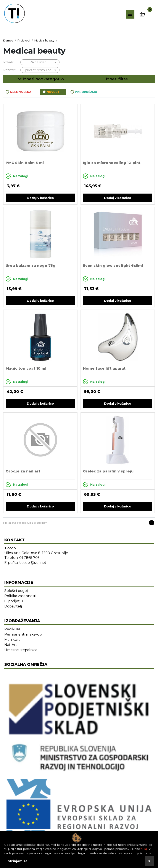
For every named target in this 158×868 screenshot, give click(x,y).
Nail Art (11, 645)
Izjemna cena (21, 92)
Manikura (12, 640)
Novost (53, 92)
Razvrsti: (10, 70)
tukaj (144, 849)
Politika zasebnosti (20, 596)
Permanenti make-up (23, 634)
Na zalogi (17, 176)
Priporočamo (86, 92)
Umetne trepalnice (21, 650)
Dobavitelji (13, 606)
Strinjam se (18, 861)
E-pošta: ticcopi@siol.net (25, 563)
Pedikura (12, 629)
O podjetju (14, 601)
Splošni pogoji (16, 591)
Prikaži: (8, 62)
